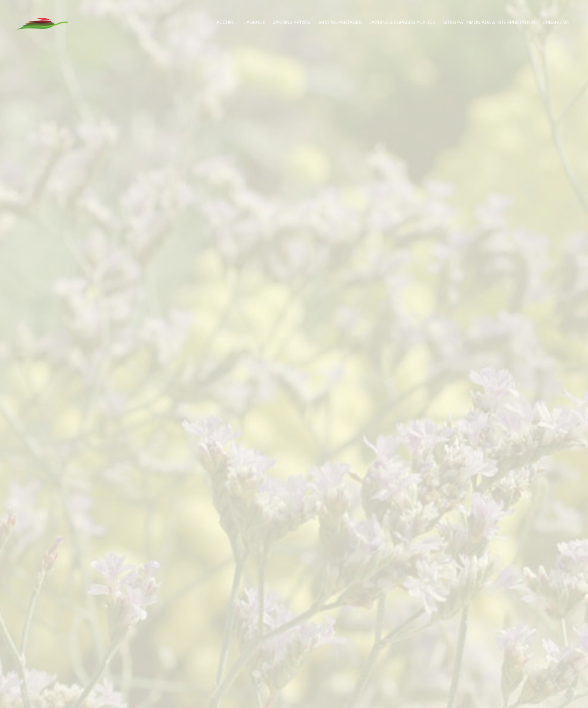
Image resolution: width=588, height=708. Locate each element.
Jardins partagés (340, 22)
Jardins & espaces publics (403, 22)
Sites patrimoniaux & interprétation (489, 22)
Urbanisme (556, 22)
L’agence (254, 22)
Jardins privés (292, 22)
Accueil (226, 22)
